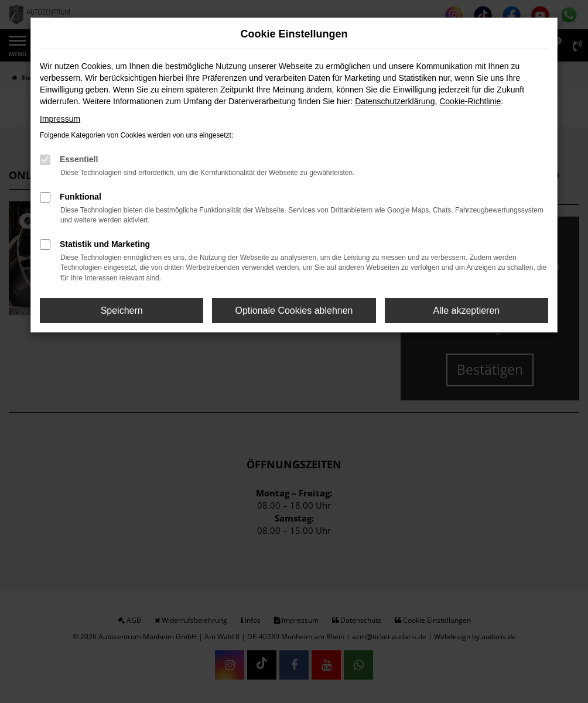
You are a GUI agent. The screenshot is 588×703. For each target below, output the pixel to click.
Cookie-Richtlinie (470, 101)
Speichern (122, 311)
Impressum (60, 119)
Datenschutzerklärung (395, 101)
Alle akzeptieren (466, 311)
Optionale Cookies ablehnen (294, 311)
